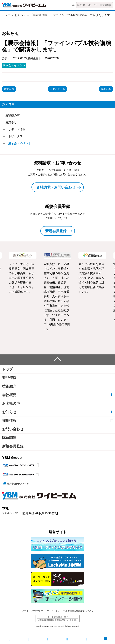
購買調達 (9, 438)
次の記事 (106, 89)
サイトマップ (53, 611)
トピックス (15, 136)
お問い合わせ (13, 429)
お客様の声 (12, 115)
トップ (6, 15)
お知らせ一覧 (58, 89)
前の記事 (9, 89)
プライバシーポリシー (33, 611)
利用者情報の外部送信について (78, 611)
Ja (73, 5)
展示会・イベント (14, 65)
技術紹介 (9, 386)
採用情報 (9, 421)
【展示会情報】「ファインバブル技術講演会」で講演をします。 (71, 15)
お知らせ (20, 15)
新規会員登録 (13, 446)
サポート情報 (17, 129)
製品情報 (9, 378)
